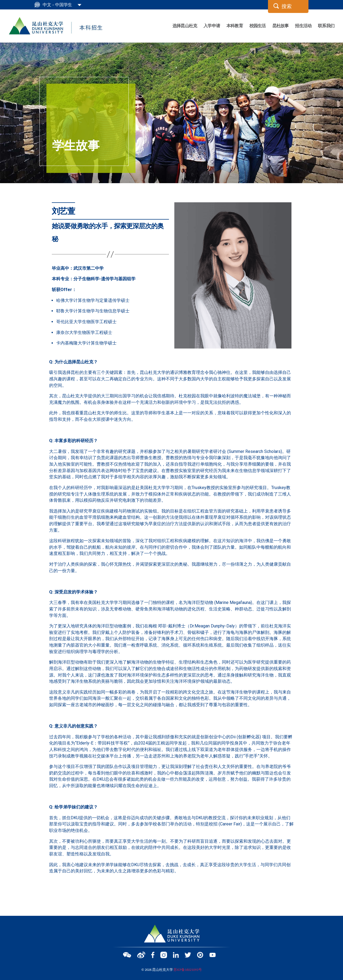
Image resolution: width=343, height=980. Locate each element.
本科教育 (235, 25)
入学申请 (212, 25)
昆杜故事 (281, 25)
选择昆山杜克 (185, 25)
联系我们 (326, 25)
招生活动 (303, 25)
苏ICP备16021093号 (188, 969)
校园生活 (258, 25)
